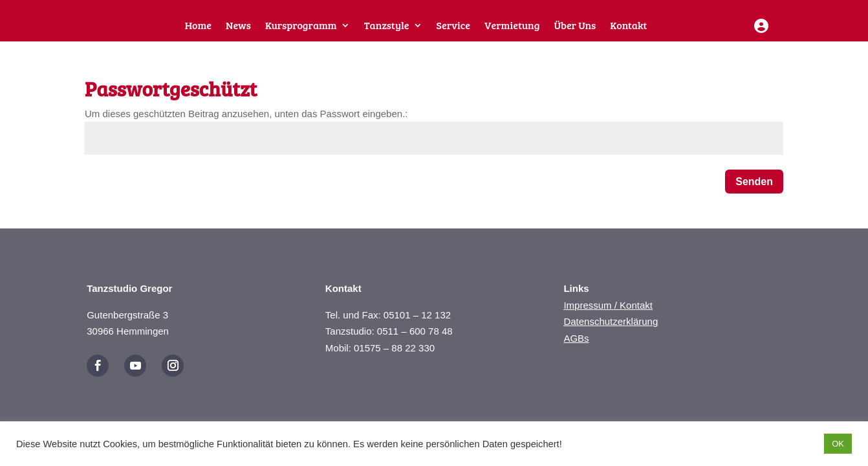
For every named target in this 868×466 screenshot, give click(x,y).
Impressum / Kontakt (608, 314)
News (238, 26)
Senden (754, 191)
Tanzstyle (387, 26)
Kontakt (628, 26)
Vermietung (512, 26)
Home (198, 26)
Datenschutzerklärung (611, 330)
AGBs (576, 347)
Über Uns (575, 26)
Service (453, 26)
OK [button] (838, 444)
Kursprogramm (301, 26)
